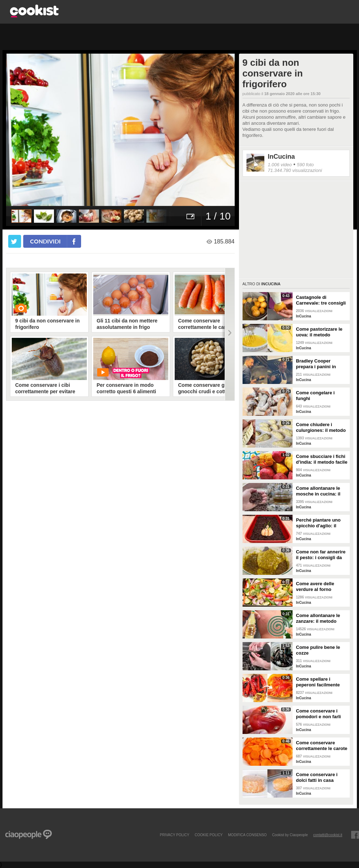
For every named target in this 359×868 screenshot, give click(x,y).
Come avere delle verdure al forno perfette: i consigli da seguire (320, 587)
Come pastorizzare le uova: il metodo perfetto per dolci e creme (319, 332)
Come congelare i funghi (315, 396)
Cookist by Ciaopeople (290, 835)
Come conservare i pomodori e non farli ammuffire (319, 714)
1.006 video (280, 165)
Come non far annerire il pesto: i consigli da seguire (321, 555)
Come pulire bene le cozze (318, 650)
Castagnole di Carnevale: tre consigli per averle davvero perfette (321, 300)
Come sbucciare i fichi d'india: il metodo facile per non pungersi (322, 459)
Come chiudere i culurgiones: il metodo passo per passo (321, 428)
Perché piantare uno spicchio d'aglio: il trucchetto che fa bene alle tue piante (321, 523)
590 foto (305, 165)
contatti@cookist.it (328, 835)
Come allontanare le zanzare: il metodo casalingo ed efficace (320, 618)
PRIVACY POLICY (174, 835)
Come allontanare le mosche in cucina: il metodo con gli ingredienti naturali (318, 491)
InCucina (281, 157)
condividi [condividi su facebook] (45, 241)
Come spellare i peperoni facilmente (318, 682)
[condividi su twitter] (15, 241)
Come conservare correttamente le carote (322, 746)
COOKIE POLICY (209, 835)
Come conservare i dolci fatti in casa (317, 777)
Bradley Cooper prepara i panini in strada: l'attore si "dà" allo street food (320, 364)
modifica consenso (247, 835)
